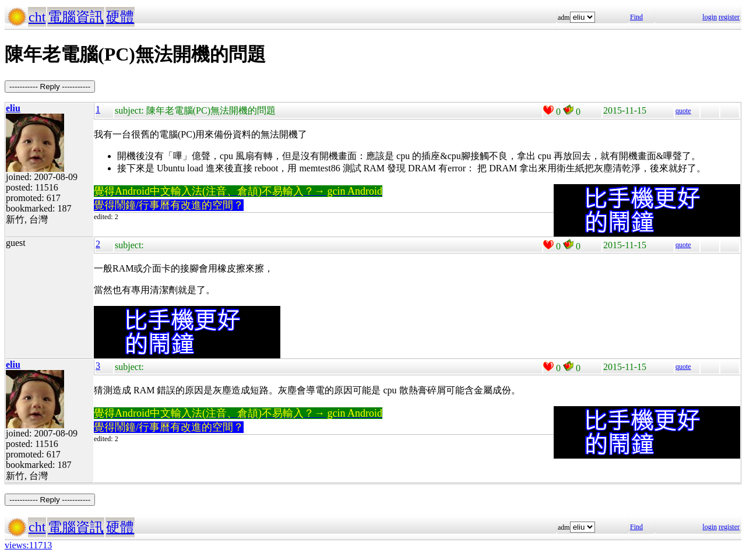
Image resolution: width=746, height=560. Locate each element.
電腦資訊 (76, 17)
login (710, 17)
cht (37, 17)
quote (683, 111)
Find (636, 17)
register (729, 17)
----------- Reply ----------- (50, 87)
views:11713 (28, 545)
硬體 (120, 17)
